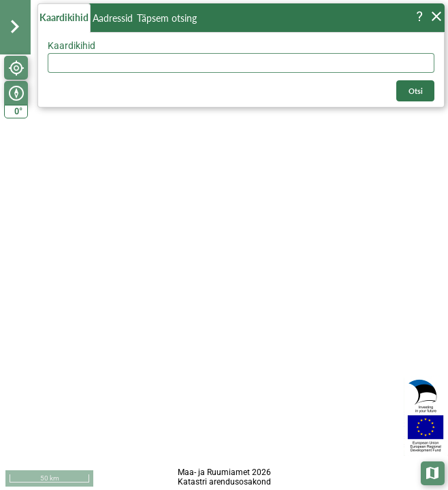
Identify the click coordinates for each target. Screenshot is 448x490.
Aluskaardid (433, 472)
